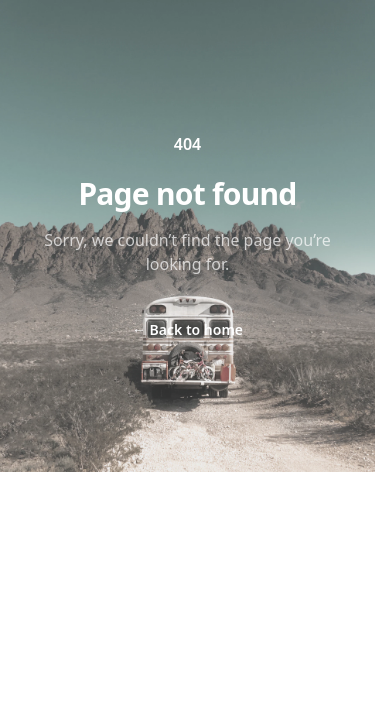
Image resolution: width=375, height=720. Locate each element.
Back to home (187, 329)
